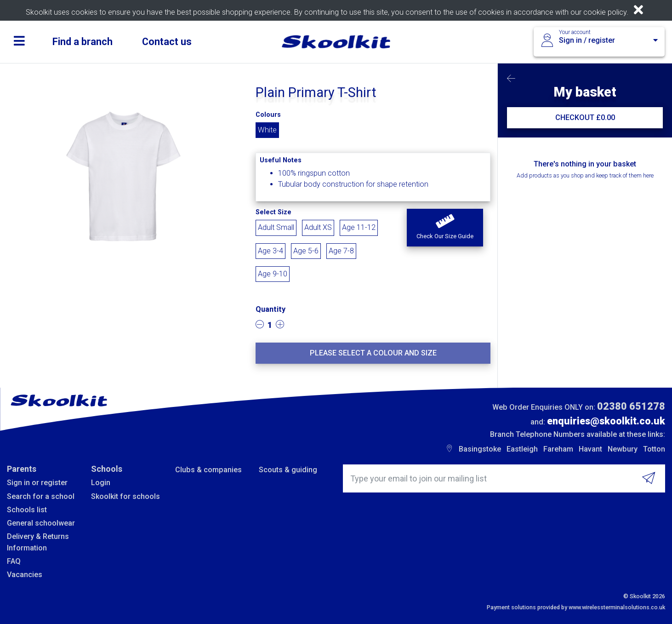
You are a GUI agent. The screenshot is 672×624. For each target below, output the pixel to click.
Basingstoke (480, 449)
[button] (445, 228)
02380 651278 (631, 406)
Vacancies (25, 575)
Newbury (623, 449)
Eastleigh (522, 449)
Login (101, 483)
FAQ (14, 561)
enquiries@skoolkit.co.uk (606, 421)
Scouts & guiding (288, 470)
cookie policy (605, 12)
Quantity (271, 309)
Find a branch (83, 42)
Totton (654, 449)
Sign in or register (37, 483)
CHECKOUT (585, 117)
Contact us (167, 42)
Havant (590, 449)
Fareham (558, 449)
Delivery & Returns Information (38, 542)
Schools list (27, 510)
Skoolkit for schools (125, 496)
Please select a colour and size (373, 353)
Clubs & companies (208, 470)
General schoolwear (41, 523)
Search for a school (41, 496)
